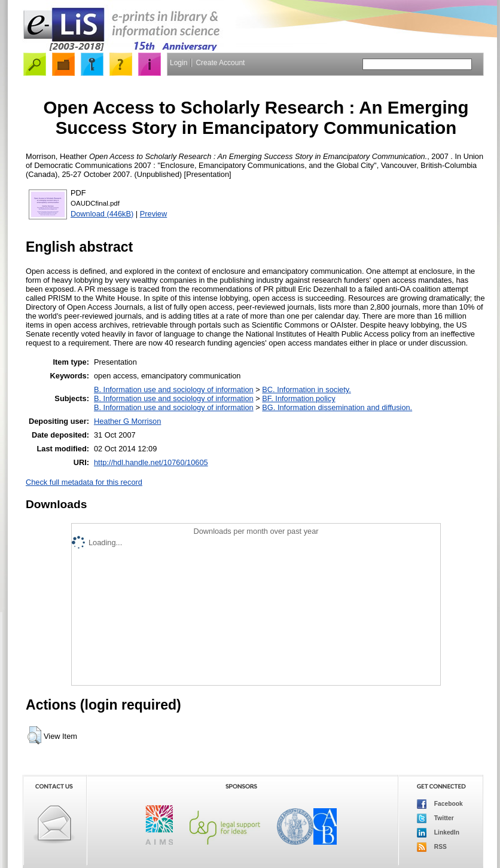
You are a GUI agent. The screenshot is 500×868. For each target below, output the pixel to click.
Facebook (440, 804)
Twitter (435, 818)
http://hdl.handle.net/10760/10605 (151, 462)
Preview (154, 214)
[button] (34, 735)
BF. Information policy (298, 398)
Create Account (220, 63)
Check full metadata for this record (84, 482)
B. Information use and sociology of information (174, 389)
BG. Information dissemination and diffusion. (337, 407)
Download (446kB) (102, 214)
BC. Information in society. (306, 389)
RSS (432, 847)
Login (179, 63)
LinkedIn (438, 833)
